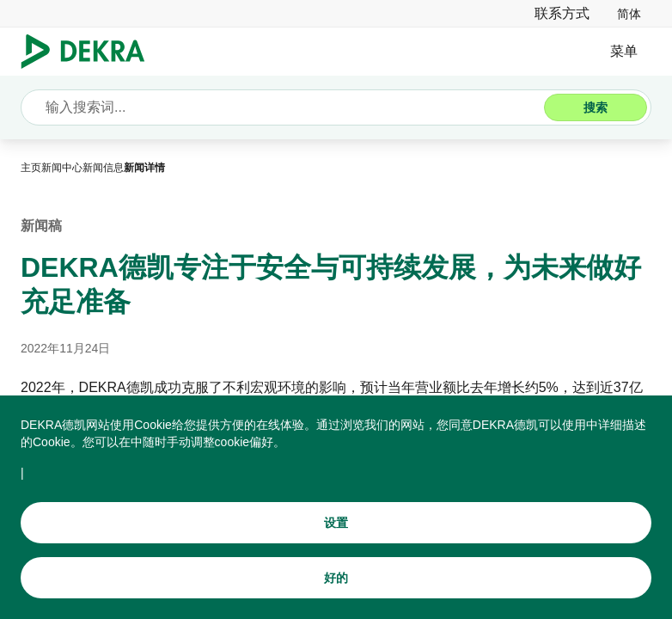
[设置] (336, 541)
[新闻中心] (62, 168)
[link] (629, 13)
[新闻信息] (103, 168)
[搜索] (596, 107)
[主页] (31, 168)
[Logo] (90, 52)
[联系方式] (562, 13)
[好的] (336, 596)
